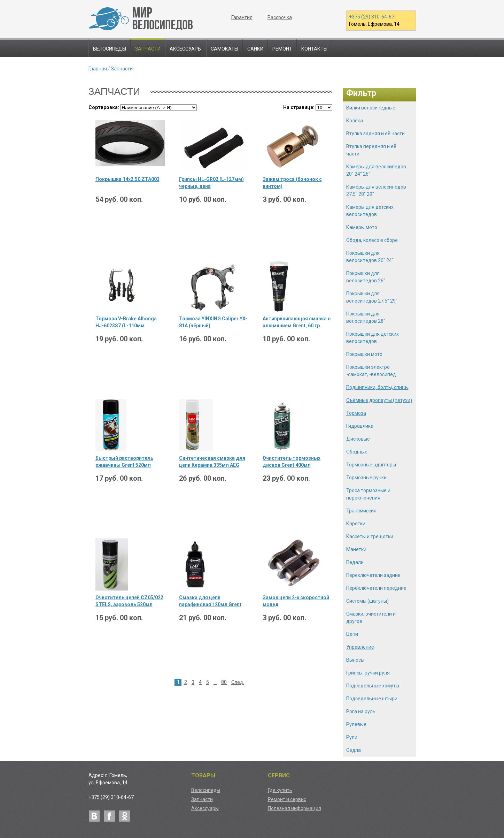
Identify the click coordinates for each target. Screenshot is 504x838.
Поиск (408, 48)
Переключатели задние (373, 575)
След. (238, 682)
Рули (352, 737)
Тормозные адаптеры (371, 465)
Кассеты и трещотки (370, 536)
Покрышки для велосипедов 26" (366, 277)
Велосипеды (110, 49)
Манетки (356, 549)
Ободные (357, 452)
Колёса (355, 121)
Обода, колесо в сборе (372, 240)
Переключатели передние (376, 588)
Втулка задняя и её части (375, 134)
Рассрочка (280, 17)
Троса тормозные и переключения (368, 494)
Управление (360, 647)
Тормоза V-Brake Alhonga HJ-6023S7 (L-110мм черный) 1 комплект (126, 322)
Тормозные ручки (366, 478)
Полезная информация (294, 808)
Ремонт (282, 49)
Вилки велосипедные (371, 108)
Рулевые (356, 724)
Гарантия (242, 17)
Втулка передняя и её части (371, 150)
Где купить (280, 790)
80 (224, 682)
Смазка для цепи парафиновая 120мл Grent (210, 601)
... (215, 682)
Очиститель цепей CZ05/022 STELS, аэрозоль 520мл (129, 601)
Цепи (352, 634)
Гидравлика (360, 426)
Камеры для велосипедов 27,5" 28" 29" (376, 191)
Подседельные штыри (372, 699)
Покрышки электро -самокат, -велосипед (371, 371)
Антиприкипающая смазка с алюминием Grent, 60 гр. (297, 322)
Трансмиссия (361, 511)
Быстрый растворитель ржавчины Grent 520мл (124, 462)
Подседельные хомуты (373, 686)
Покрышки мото (364, 354)
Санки (255, 49)
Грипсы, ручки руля (368, 673)
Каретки (356, 524)
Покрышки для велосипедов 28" (366, 317)
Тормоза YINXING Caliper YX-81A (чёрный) (213, 322)
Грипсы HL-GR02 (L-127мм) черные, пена (211, 183)
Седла (354, 750)
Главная (98, 69)
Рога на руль (361, 711)
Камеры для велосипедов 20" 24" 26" (376, 170)
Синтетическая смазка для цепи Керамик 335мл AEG (212, 462)
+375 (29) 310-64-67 (372, 17)
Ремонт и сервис (287, 799)
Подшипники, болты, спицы (377, 387)
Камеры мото (362, 227)
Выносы (355, 660)
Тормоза (356, 413)
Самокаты (224, 49)
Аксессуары (186, 49)
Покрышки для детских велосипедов (373, 338)
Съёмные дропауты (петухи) (379, 400)
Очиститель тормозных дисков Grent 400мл (292, 462)
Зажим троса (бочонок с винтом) (292, 183)
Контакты (314, 49)
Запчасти (148, 49)
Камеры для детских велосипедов (370, 211)
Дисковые (358, 439)
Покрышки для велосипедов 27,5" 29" (372, 297)
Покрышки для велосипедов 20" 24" (370, 257)
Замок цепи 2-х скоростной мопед (296, 601)
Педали (355, 562)
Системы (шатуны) (367, 601)
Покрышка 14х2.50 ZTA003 (127, 179)
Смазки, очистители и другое (371, 618)
